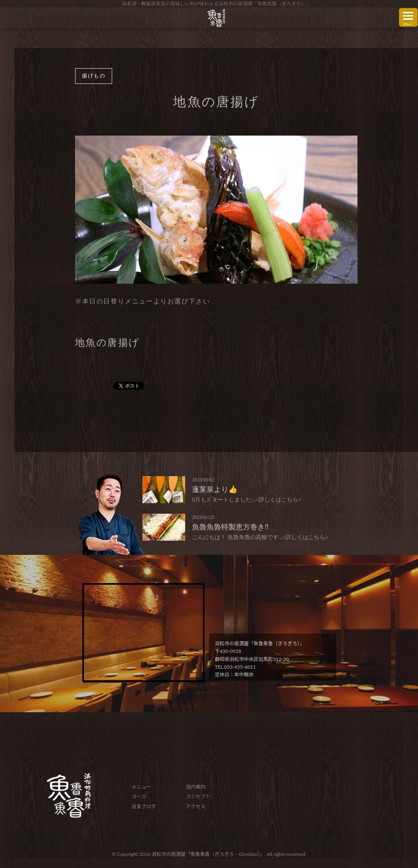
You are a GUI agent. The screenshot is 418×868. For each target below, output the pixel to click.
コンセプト (198, 796)
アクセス (195, 806)
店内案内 (196, 787)
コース (139, 796)
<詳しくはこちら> (279, 500)
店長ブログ (144, 806)
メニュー (141, 787)
